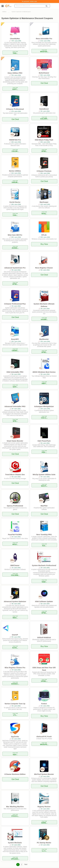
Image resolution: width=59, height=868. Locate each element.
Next (26, 864)
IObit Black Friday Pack (44, 140)
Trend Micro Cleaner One (15, 475)
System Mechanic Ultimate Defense (44, 305)
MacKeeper (44, 202)
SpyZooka (15, 737)
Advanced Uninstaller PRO (15, 406)
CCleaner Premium (44, 171)
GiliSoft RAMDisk (44, 638)
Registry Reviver (44, 807)
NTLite (44, 235)
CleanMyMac (15, 39)
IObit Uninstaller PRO (15, 372)
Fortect (44, 704)
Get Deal (44, 83)
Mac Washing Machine (15, 807)
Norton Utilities (15, 171)
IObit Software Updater (44, 601)
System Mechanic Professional (44, 565)
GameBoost (44, 109)
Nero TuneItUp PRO (44, 535)
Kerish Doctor (15, 202)
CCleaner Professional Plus (15, 304)
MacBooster (44, 339)
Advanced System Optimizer (15, 601)
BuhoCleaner (44, 73)
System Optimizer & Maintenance (21, 12)
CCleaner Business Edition (15, 774)
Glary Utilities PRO (15, 73)
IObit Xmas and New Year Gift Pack (44, 669)
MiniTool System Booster (44, 774)
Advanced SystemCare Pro (15, 268)
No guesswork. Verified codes (30, 1)
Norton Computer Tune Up (15, 704)
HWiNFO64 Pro (15, 140)
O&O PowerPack (44, 441)
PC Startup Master (44, 843)
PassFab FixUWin (15, 535)
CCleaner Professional (15, 109)
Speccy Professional (15, 506)
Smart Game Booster (15, 441)
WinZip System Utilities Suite (44, 475)
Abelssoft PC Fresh (44, 737)
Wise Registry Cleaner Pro (15, 668)
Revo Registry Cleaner (44, 268)
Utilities (4, 12)
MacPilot (44, 506)
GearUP (15, 635)
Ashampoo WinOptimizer (44, 406)
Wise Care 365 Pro (15, 235)
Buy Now (44, 244)
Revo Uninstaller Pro (44, 39)
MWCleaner (15, 565)
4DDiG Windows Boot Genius (44, 372)
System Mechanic (15, 843)
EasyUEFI (15, 339)
